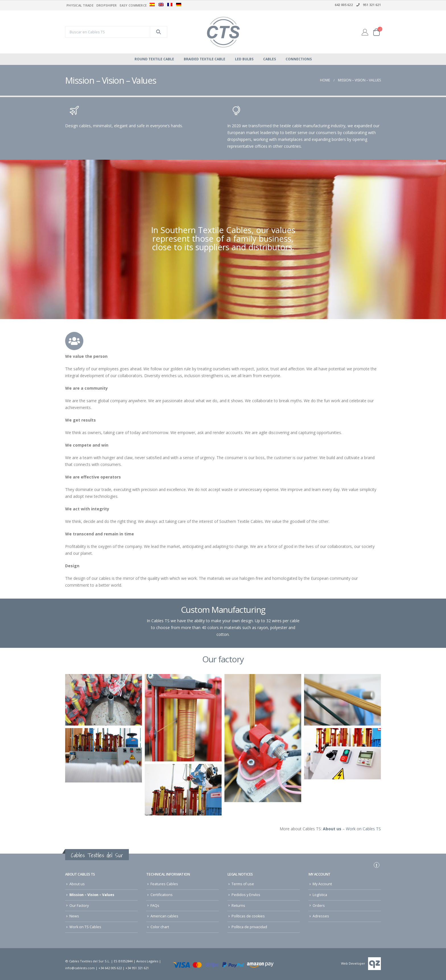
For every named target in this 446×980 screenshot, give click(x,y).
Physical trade (80, 5)
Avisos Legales (147, 961)
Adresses (321, 916)
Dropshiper (107, 5)
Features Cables (164, 884)
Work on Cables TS (363, 829)
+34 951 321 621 (137, 968)
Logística (320, 895)
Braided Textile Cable (205, 59)
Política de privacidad (249, 927)
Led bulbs (244, 59)
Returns (238, 906)
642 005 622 (344, 5)
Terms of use (243, 884)
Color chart (160, 927)
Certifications (162, 895)
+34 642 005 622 (110, 968)
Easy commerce (133, 5)
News (74, 916)
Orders (319, 906)
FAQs (155, 906)
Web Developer (353, 963)
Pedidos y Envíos (246, 895)
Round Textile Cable (154, 59)
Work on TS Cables (85, 927)
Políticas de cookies (248, 916)
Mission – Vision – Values (92, 895)
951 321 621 (368, 5)
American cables (164, 916)
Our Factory (79, 906)
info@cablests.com (80, 968)
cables (270, 59)
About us (77, 884)
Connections (299, 59)
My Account (322, 884)
